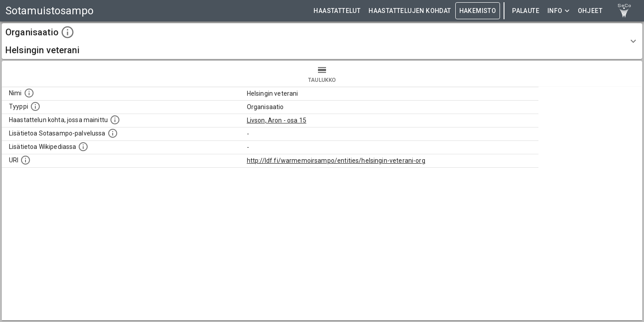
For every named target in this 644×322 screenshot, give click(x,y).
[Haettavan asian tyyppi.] (35, 106)
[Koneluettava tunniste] (25, 160)
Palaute (526, 11)
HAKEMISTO (478, 11)
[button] (322, 41)
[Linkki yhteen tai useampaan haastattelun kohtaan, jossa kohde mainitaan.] (115, 120)
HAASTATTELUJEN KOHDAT (410, 11)
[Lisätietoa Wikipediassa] (83, 147)
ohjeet (590, 11)
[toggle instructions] (68, 32)
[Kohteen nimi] (29, 93)
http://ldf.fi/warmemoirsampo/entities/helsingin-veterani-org (336, 161)
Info (559, 11)
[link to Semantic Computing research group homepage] (624, 11)
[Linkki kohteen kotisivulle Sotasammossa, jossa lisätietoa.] (113, 133)
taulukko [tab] (322, 74)
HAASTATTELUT (337, 11)
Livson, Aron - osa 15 (277, 120)
